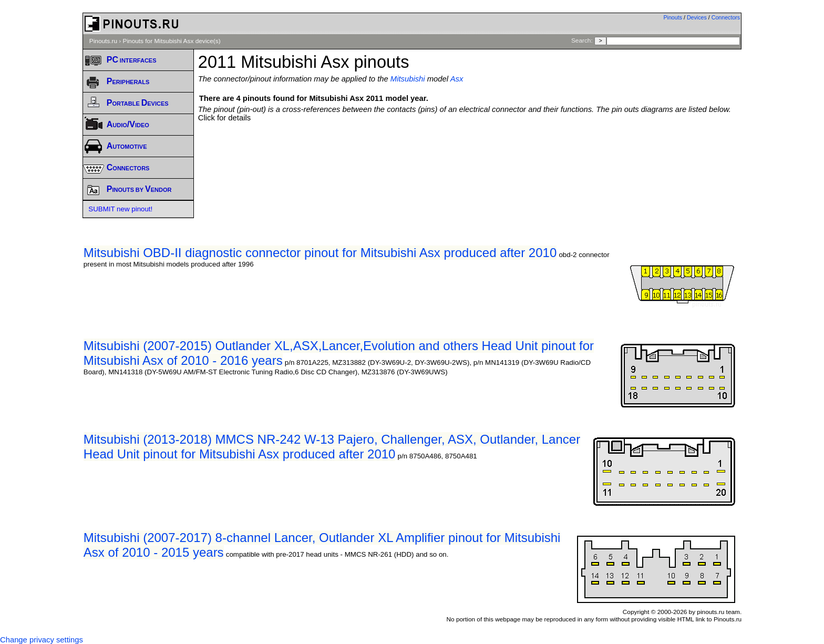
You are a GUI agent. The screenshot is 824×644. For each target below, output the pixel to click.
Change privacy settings (42, 640)
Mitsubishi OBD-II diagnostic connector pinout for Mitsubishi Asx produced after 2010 (320, 253)
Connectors (726, 17)
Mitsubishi (408, 79)
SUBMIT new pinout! (120, 209)
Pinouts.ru (103, 41)
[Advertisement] (470, 151)
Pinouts (673, 17)
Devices (697, 17)
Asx (457, 79)
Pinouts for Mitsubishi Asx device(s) (172, 41)
